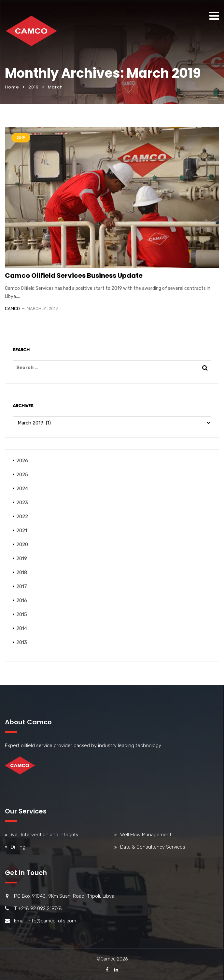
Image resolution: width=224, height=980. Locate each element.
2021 (22, 530)
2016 (22, 600)
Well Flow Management (146, 835)
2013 (22, 642)
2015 (22, 614)
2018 (22, 572)
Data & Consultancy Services (153, 847)
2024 (22, 489)
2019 (34, 87)
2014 (22, 628)
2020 (22, 544)
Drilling (18, 847)
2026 (22, 461)
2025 (22, 475)
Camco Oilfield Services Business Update (74, 275)
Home (12, 87)
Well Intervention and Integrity (45, 835)
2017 (22, 586)
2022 (22, 517)
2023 (22, 503)
